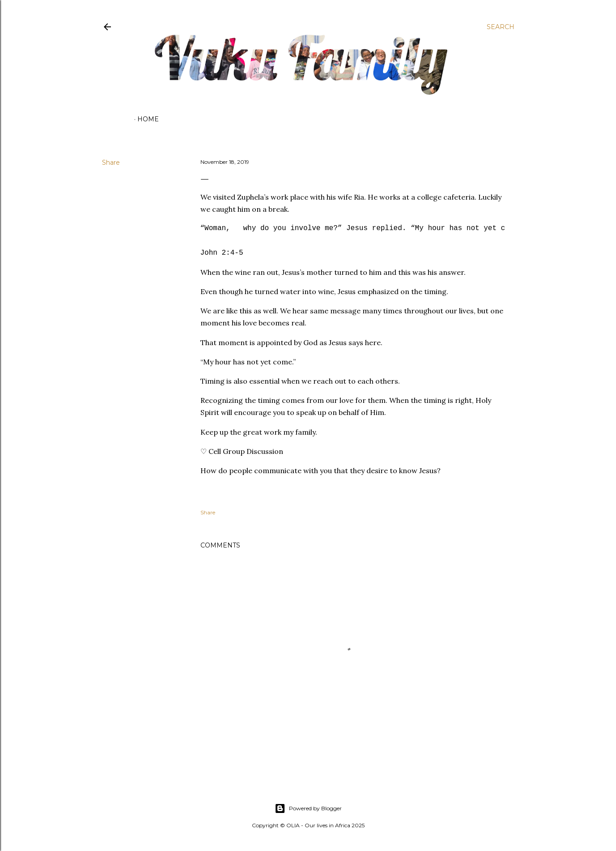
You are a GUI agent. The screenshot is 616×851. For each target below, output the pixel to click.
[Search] (501, 27)
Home (148, 119)
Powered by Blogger (308, 808)
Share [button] (111, 163)
